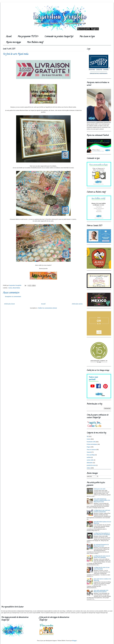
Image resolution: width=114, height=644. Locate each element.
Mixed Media (16, 288)
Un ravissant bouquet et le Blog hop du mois (101, 545)
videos (89, 468)
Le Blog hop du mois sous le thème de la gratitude (102, 557)
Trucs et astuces (91, 450)
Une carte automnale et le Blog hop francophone (101, 591)
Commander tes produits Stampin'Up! (59, 37)
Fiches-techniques (92, 444)
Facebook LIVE (91, 442)
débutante (90, 463)
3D (88, 436)
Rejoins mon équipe (13, 42)
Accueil (9, 37)
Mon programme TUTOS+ (28, 37)
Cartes (10, 288)
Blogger (74, 641)
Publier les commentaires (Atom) (48, 308)
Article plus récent (9, 304)
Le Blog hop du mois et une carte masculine (102, 568)
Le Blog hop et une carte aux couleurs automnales (102, 511)
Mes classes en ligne (87, 37)
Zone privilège (91, 455)
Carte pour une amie (100, 489)
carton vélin (90, 460)
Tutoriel (89, 452)
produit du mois (91, 465)
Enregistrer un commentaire (13, 297)
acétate (89, 457)
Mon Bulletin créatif (35, 42)
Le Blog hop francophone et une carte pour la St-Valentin (102, 534)
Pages (89, 447)
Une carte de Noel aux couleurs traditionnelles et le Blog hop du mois (102, 500)
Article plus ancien (77, 304)
